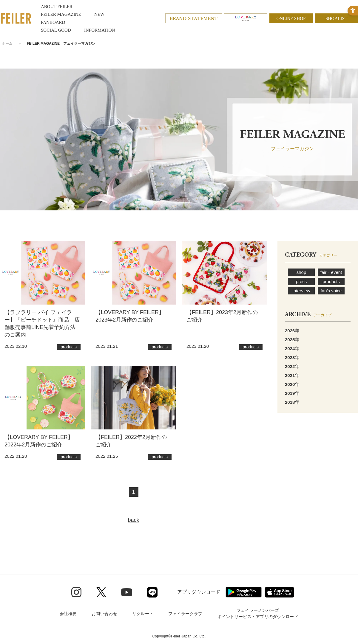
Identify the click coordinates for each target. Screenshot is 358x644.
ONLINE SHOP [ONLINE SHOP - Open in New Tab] (291, 18)
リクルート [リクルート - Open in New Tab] (143, 614)
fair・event (331, 272)
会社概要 (68, 614)
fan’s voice (331, 291)
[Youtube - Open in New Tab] (127, 592)
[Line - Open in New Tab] (152, 592)
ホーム (7, 44)
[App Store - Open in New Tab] (279, 592)
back (133, 520)
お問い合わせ (104, 614)
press (301, 281)
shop (301, 272)
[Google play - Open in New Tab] (244, 592)
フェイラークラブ (185, 614)
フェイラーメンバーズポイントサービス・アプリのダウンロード (258, 613)
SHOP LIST (336, 18)
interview (301, 291)
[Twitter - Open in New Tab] (101, 592)
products (331, 281)
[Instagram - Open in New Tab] (76, 592)
